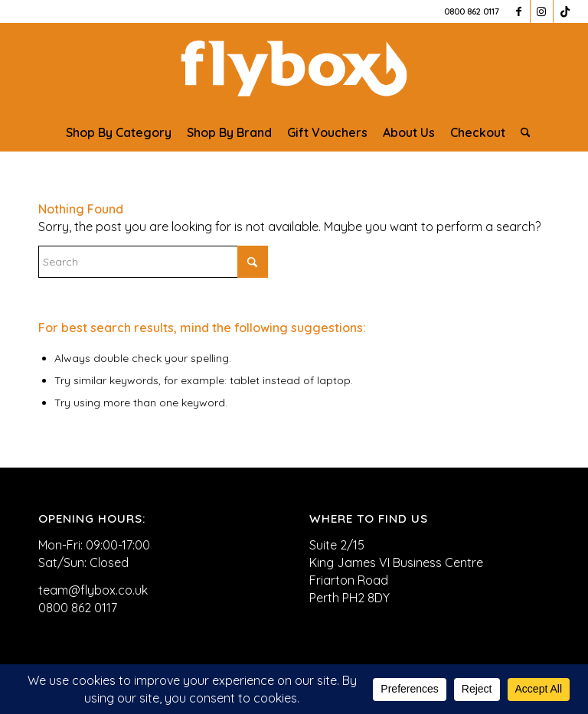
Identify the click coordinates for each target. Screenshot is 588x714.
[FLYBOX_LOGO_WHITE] (294, 68)
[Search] (522, 132)
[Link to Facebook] (519, 11)
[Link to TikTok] (565, 11)
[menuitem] (119, 132)
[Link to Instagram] (542, 11)
